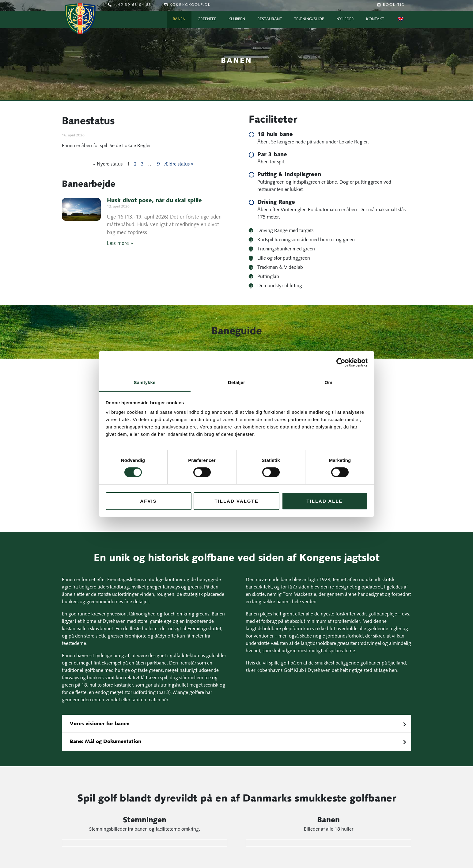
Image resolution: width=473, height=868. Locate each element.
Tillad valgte (236, 501)
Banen (179, 19)
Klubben (237, 19)
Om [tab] (328, 382)
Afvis (148, 501)
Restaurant (270, 19)
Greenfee (207, 19)
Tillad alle (324, 501)
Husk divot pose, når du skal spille (154, 201)
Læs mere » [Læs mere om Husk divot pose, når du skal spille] (120, 244)
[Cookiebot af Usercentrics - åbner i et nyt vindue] (341, 362)
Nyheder (345, 19)
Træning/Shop (309, 19)
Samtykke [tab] (145, 382)
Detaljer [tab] (236, 382)
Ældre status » (179, 164)
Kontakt (375, 19)
